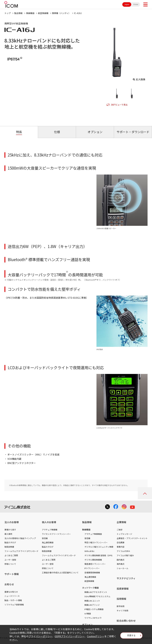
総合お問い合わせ (126, 621)
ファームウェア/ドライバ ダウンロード (21, 551)
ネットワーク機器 (90, 588)
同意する (131, 635)
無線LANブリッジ (92, 605)
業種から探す (10, 530)
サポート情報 (12, 574)
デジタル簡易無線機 (93, 560)
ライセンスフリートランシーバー (56, 534)
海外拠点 (121, 564)
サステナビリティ (126, 578)
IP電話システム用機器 (94, 609)
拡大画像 (141, 79)
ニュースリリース (12, 596)
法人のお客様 (12, 522)
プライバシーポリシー (40, 636)
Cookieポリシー (96, 636)
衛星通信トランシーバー (95, 564)
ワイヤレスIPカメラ (93, 618)
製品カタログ (10, 542)
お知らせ (9, 584)
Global (136, 4)
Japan (127, 4)
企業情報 (121, 522)
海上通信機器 (48, 542)
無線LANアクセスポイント (96, 592)
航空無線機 (43, 13)
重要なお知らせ (11, 592)
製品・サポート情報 (13, 600)
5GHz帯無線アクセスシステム (97, 596)
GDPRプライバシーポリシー (70, 636)
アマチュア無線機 (50, 530)
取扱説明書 (9, 547)
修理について (10, 564)
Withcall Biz (89, 551)
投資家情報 (123, 589)
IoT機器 (88, 614)
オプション (87, 624)
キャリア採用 (122, 611)
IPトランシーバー (92, 568)
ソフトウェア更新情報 (14, 605)
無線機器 (30, 13)
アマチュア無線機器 (93, 534)
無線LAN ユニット (92, 601)
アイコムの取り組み (125, 555)
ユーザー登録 (10, 560)
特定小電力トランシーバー (96, 542)
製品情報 (18, 13)
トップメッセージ (124, 534)
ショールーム (122, 568)
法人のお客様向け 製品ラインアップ (20, 538)
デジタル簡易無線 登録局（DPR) (98, 555)
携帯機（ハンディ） (61, 13)
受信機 (45, 538)
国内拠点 (121, 560)
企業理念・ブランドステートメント (132, 538)
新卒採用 (121, 606)
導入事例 (8, 534)
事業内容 (121, 547)
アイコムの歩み (123, 551)
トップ (8, 13)
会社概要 (121, 542)
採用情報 (121, 599)
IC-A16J (78, 13)
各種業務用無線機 (92, 573)
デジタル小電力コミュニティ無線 (99, 547)
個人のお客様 (49, 522)
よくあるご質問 (11, 555)
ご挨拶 (120, 530)
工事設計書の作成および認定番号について (60, 573)
